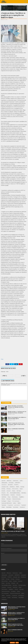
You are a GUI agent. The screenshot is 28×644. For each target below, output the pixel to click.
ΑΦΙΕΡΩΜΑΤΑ (18, 483)
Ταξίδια (19, 503)
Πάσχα (9, 497)
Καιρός (21, 489)
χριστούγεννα (17, 505)
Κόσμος (14, 491)
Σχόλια (15, 503)
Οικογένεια (13, 495)
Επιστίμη (3, 489)
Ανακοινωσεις (16, 481)
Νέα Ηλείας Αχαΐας (5, 495)
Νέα (8, 493)
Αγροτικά (3, 481)
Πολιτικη (3, 499)
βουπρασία (10, 485)
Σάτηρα (9, 501)
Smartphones (22, 507)
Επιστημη (22, 487)
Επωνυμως (9, 489)
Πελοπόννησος (15, 497)
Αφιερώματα (4, 485)
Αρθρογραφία (4, 483)
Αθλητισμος (9, 481)
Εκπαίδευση (12, 487)
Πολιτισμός (9, 499)
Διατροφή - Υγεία (11, 8)
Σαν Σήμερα (4, 501)
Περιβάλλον (22, 497)
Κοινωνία (3, 491)
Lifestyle (3, 507)
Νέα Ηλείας (24, 493)
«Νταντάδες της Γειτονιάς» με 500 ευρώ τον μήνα (13, 531)
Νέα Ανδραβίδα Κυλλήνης (15, 493)
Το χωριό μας (10, 505)
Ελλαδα (18, 487)
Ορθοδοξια (4, 497)
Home (4, 8)
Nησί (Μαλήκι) (9, 507)
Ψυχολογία (24, 505)
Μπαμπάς (4, 493)
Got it (17, 643)
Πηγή (2, 359)
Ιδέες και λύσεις (15, 489)
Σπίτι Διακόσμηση (16, 501)
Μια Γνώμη (19, 491)
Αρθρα (21, 481)
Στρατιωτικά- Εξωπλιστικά (7, 503)
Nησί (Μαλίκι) (16, 507)
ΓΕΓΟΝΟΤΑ (16, 485)
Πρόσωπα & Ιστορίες (16, 499)
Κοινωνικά (9, 491)
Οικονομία (18, 495)
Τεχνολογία (4, 505)
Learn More (12, 643)
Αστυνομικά (11, 483)
